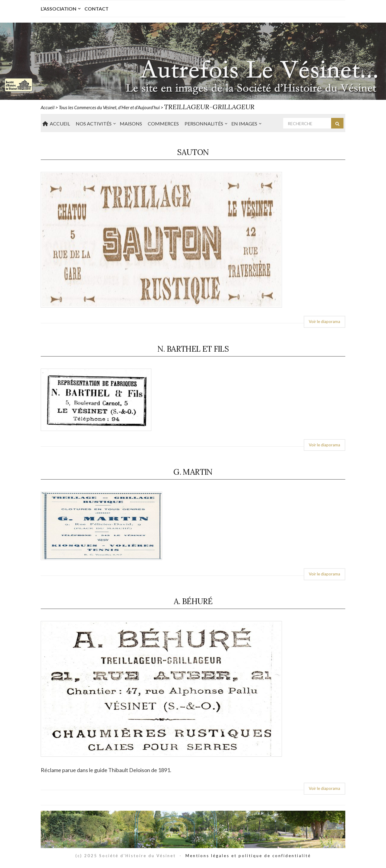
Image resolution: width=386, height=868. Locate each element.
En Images (244, 124)
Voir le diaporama (324, 322)
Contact (96, 9)
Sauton (193, 152)
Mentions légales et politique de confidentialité (248, 856)
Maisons (131, 124)
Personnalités (204, 124)
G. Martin (193, 472)
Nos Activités (94, 124)
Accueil (56, 124)
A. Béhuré (193, 601)
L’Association (59, 9)
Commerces (163, 124)
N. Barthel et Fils (193, 349)
